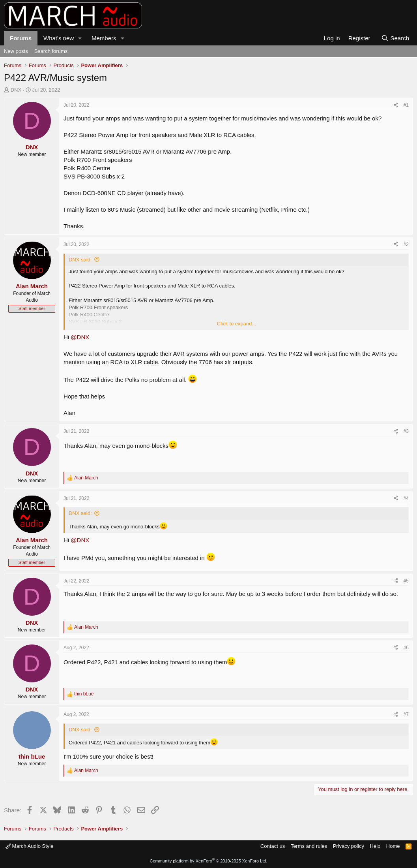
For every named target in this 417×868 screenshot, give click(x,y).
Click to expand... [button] (237, 324)
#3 (406, 431)
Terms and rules (309, 846)
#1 (406, 105)
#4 (406, 498)
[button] (80, 38)
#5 (406, 581)
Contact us (273, 846)
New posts (16, 51)
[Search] (395, 38)
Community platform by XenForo (209, 861)
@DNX (80, 337)
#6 (406, 648)
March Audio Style (29, 846)
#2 (406, 244)
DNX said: (80, 260)
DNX (16, 90)
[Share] (396, 105)
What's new (59, 38)
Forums (21, 38)
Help (375, 846)
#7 (406, 714)
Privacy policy (349, 846)
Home (393, 846)
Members (104, 38)
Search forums (51, 51)
